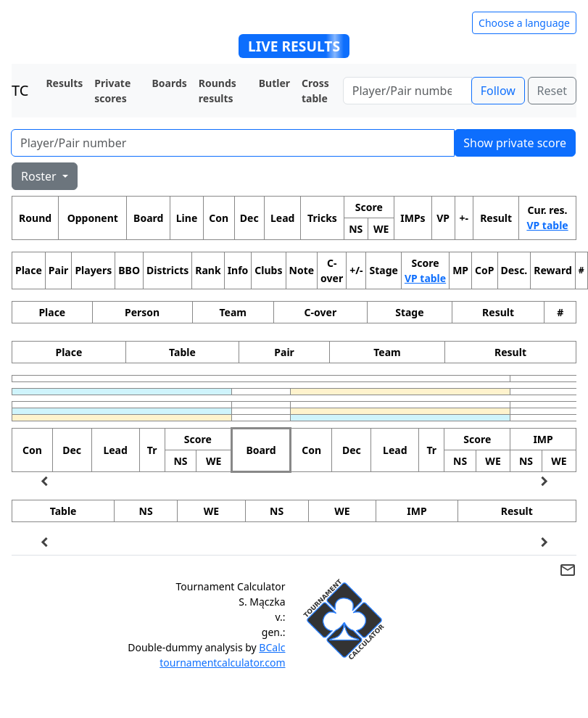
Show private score (515, 143)
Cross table (315, 91)
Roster (40, 176)
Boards (169, 83)
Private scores (112, 91)
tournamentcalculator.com (222, 663)
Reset (552, 91)
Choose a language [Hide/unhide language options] (524, 23)
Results (64, 83)
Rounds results (218, 91)
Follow (498, 91)
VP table (547, 225)
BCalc (272, 647)
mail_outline (568, 570)
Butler (274, 83)
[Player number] (407, 91)
